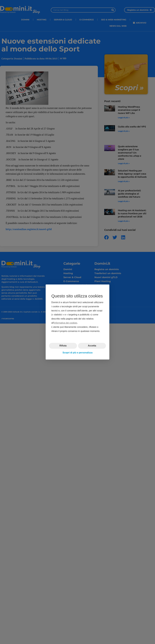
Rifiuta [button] (63, 346)
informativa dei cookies (66, 323)
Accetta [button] (92, 346)
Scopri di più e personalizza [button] (78, 353)
